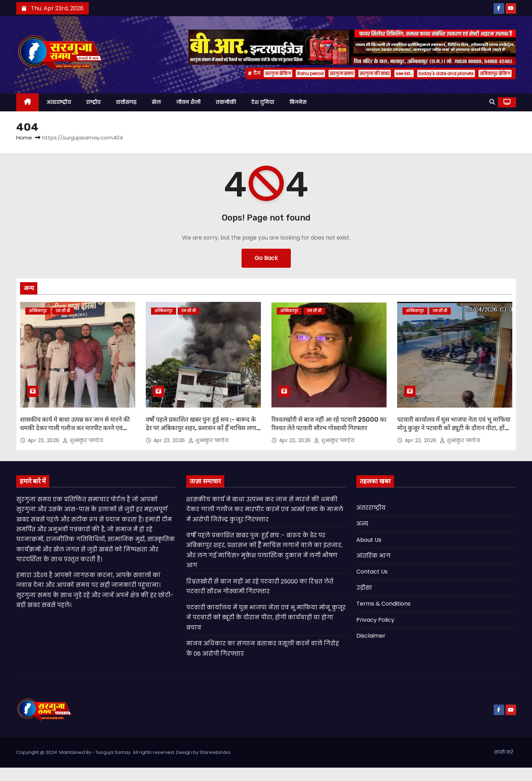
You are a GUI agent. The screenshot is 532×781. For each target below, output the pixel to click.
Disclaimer (371, 636)
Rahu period (310, 73)
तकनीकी (226, 102)
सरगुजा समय (342, 73)
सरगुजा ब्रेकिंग (278, 73)
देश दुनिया (263, 102)
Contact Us (372, 572)
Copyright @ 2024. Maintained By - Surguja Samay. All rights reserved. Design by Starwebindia (123, 752)
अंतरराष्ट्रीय (59, 102)
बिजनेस (298, 102)
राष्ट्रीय (93, 102)
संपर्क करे (504, 752)
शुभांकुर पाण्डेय (83, 440)
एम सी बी (63, 311)
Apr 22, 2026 (296, 440)
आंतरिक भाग (373, 556)
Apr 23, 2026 (45, 440)
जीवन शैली (188, 102)
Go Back (266, 258)
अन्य (362, 524)
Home (24, 138)
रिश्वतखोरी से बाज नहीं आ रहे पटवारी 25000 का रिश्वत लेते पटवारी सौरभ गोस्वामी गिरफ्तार (329, 424)
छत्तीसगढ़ (126, 102)
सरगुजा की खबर (375, 73)
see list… (404, 73)
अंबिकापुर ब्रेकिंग (495, 73)
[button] (492, 102)
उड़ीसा (364, 588)
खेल (156, 102)
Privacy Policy (375, 620)
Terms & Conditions (383, 604)
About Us (369, 540)
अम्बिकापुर (38, 311)
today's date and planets (446, 73)
